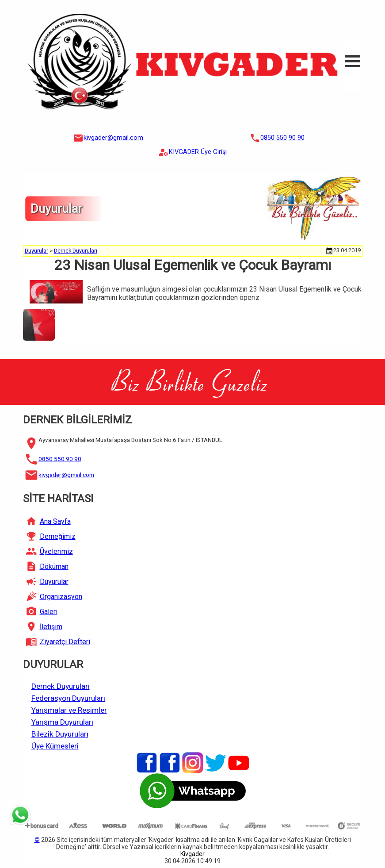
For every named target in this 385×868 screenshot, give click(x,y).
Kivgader (192, 854)
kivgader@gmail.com (113, 138)
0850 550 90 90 (282, 138)
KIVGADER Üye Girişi (198, 152)
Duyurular (36, 251)
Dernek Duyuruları (76, 251)
